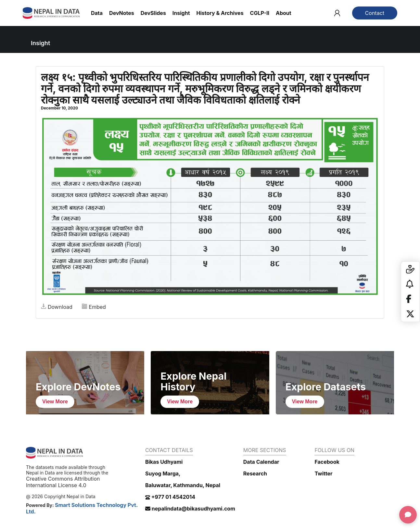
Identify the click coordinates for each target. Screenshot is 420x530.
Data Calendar (261, 462)
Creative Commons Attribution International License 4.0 (63, 482)
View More (55, 402)
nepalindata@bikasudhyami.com (190, 509)
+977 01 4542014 (170, 497)
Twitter (323, 473)
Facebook (327, 462)
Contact (375, 13)
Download (57, 307)
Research (255, 473)
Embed (94, 307)
